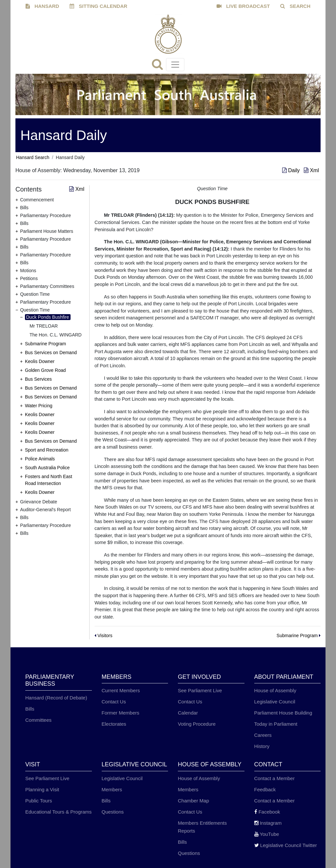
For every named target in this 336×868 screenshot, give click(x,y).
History (262, 746)
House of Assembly (275, 690)
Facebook (267, 812)
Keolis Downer (40, 361)
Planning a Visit (42, 789)
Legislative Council (275, 702)
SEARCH (295, 6)
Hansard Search (33, 157)
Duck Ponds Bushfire (48, 317)
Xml (311, 170)
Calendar (188, 713)
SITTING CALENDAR (98, 6)
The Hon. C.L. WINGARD (56, 335)
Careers (263, 735)
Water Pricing (39, 406)
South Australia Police (47, 468)
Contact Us (114, 702)
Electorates (114, 724)
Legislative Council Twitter (286, 845)
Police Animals (40, 459)
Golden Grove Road (45, 370)
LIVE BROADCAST (243, 6)
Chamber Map (193, 801)
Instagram (268, 823)
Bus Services (38, 379)
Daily (292, 170)
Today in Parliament (276, 724)
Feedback (265, 789)
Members (112, 789)
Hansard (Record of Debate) (56, 698)
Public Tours (39, 801)
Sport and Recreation (47, 450)
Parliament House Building (283, 713)
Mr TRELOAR (44, 326)
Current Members (121, 690)
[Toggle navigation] (175, 65)
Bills (30, 709)
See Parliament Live (200, 690)
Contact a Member (274, 778)
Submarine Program (45, 344)
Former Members (121, 713)
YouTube (267, 834)
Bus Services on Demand (51, 353)
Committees (38, 720)
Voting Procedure (197, 724)
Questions (113, 812)
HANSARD (42, 6)
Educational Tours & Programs (58, 812)
